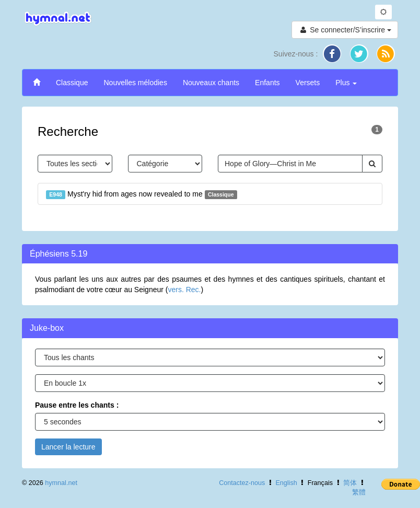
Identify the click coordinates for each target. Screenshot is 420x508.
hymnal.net (61, 483)
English (286, 483)
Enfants (267, 83)
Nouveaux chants (211, 83)
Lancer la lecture (68, 447)
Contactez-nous (242, 483)
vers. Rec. (184, 290)
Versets (308, 83)
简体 (350, 483)
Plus (346, 83)
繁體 (359, 492)
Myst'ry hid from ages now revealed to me (142, 194)
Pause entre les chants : (77, 405)
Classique (72, 83)
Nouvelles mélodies (135, 83)
